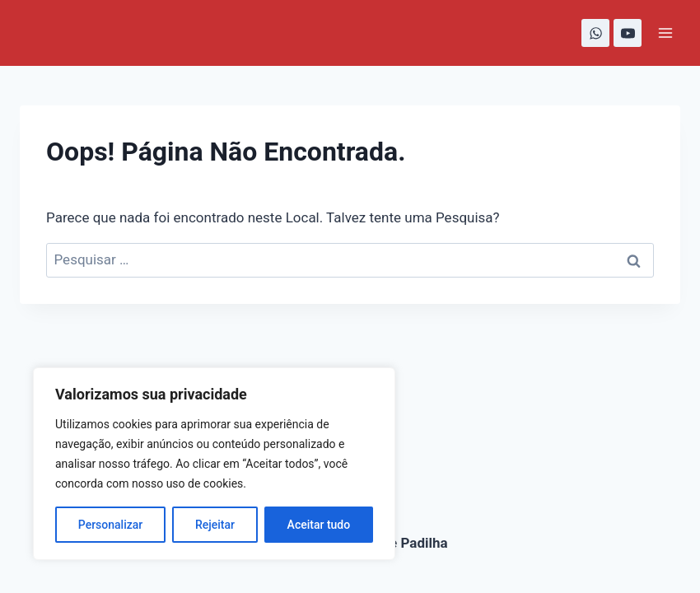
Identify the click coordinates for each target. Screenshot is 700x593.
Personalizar (110, 525)
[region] (214, 464)
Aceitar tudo (319, 525)
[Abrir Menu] (665, 33)
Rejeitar (215, 525)
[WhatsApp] (595, 33)
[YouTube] (628, 33)
